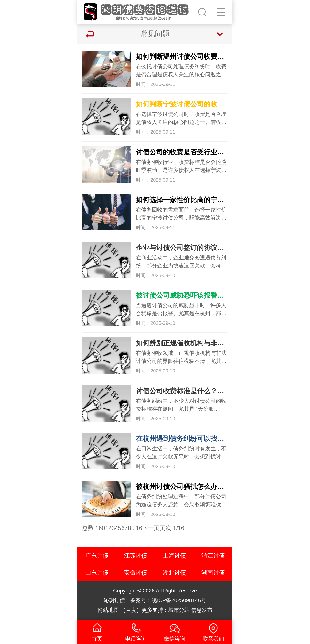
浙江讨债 (213, 556)
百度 (131, 610)
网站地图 (108, 610)
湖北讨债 (174, 572)
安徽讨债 (136, 572)
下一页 (151, 528)
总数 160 (94, 528)
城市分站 (179, 610)
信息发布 (202, 610)
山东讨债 (97, 572)
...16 (137, 528)
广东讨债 (97, 556)
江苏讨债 (136, 556)
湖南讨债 (213, 572)
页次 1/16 (172, 528)
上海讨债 (174, 556)
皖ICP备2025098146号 (179, 600)
